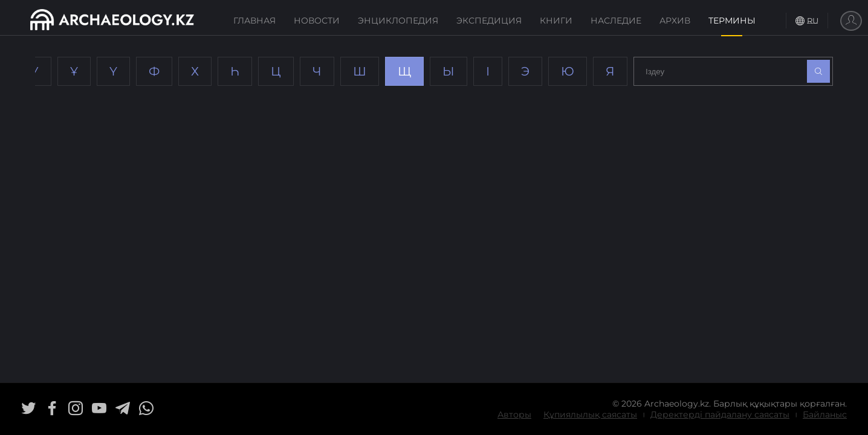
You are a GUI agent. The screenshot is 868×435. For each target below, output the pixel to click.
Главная (254, 21)
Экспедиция (489, 21)
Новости (317, 21)
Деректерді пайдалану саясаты (720, 414)
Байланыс (825, 414)
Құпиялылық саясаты (590, 414)
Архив (675, 21)
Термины (732, 21)
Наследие (616, 21)
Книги (556, 21)
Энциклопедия (398, 21)
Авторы (514, 414)
